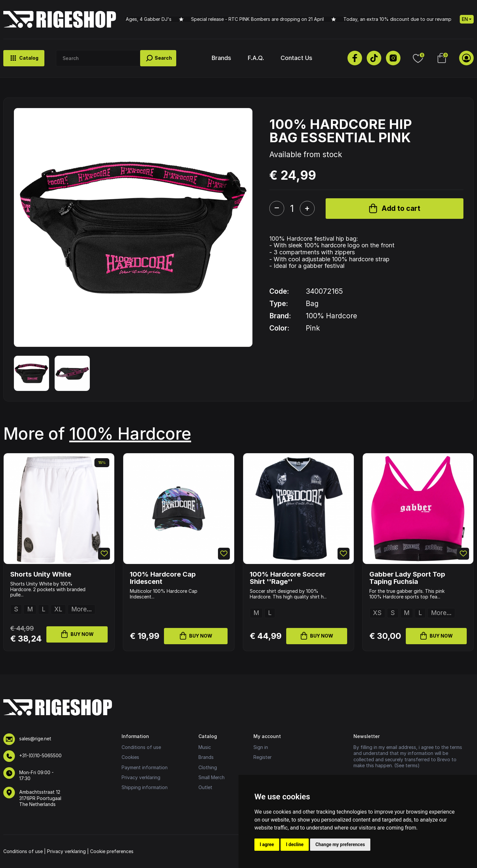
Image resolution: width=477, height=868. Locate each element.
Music (205, 747)
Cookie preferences (112, 851)
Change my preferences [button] (340, 844)
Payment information (145, 767)
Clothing (208, 767)
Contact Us (296, 58)
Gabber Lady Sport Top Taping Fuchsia (407, 578)
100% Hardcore (130, 434)
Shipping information (145, 787)
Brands (221, 58)
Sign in (261, 747)
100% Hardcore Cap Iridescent (163, 578)
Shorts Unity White (41, 574)
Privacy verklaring (141, 777)
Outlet (205, 787)
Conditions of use (141, 747)
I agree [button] (267, 844)
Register (263, 757)
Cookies (130, 757)
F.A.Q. (256, 58)
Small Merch (212, 777)
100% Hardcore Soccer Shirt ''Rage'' (288, 578)
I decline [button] (295, 844)
